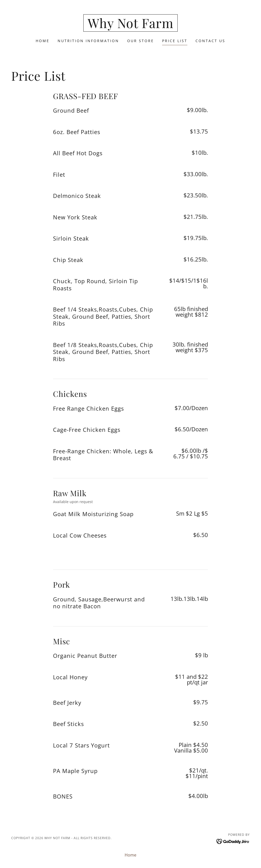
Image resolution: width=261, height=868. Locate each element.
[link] (131, 27)
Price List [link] (175, 41)
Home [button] (130, 855)
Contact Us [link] (210, 41)
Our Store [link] (141, 41)
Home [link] (43, 41)
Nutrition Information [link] (88, 41)
